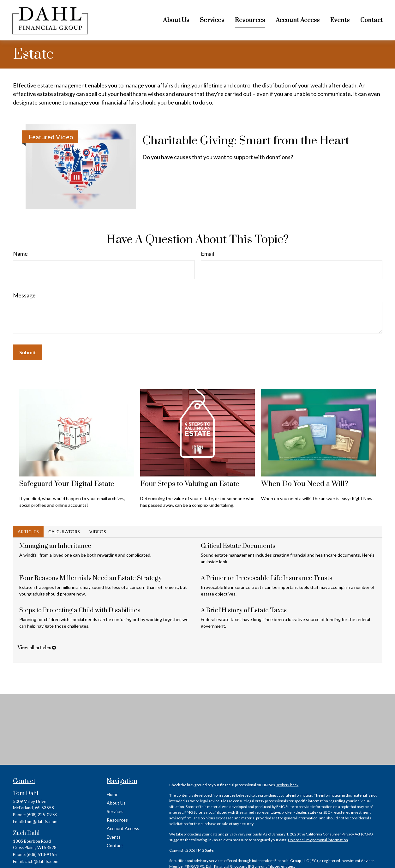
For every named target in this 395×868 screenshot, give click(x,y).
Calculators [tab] (64, 532)
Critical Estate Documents (238, 546)
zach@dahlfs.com (42, 861)
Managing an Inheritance (55, 546)
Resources (117, 820)
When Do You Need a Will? (305, 484)
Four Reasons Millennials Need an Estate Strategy (90, 578)
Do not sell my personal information (318, 840)
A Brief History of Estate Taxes (244, 611)
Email (207, 254)
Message (24, 295)
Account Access (123, 828)
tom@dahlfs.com (41, 821)
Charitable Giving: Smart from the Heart (246, 141)
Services (115, 811)
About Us (116, 803)
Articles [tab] (28, 532)
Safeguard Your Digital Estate (67, 484)
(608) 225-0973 (42, 814)
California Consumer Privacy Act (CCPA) (339, 834)
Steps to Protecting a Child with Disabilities (80, 611)
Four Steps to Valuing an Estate (190, 484)
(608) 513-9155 (42, 854)
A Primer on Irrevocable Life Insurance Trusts (266, 578)
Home (113, 794)
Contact (115, 845)
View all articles (37, 648)
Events (114, 837)
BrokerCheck (287, 785)
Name (20, 254)
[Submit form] (28, 352)
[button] (176, 20)
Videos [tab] (98, 532)
